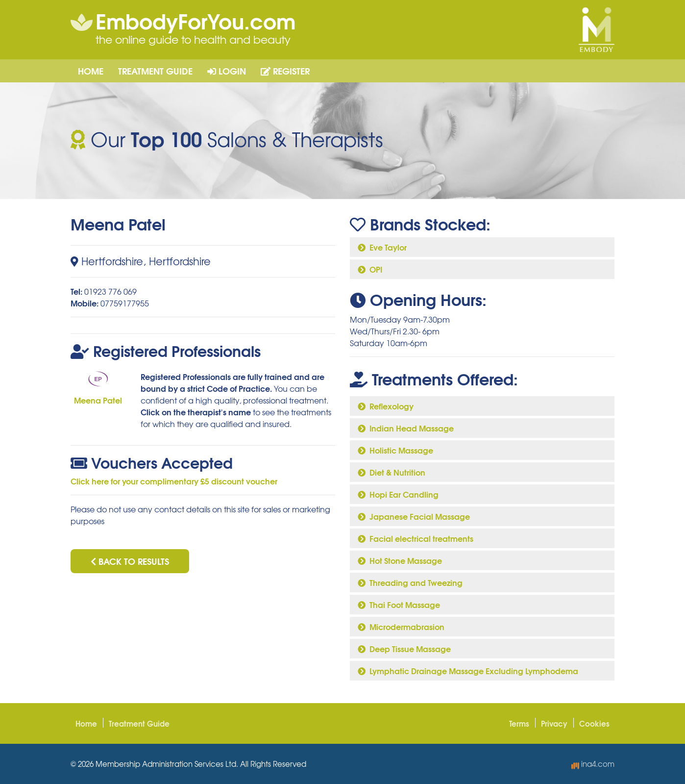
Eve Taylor (382, 247)
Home (91, 71)
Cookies (594, 723)
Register (285, 71)
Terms (519, 723)
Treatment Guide (155, 71)
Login (227, 71)
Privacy (554, 723)
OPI (370, 269)
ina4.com (593, 764)
